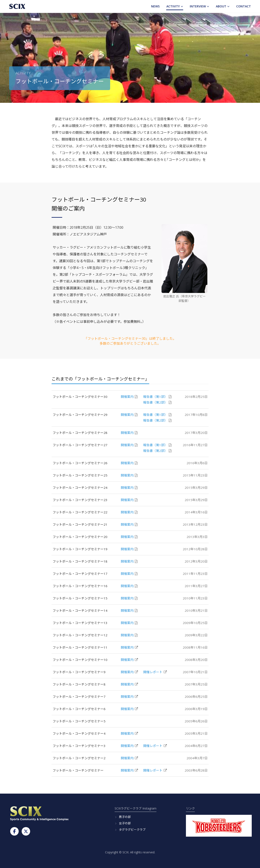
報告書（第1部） (157, 397)
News (155, 6)
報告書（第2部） (157, 402)
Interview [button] (199, 6)
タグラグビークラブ (132, 830)
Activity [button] (175, 6)
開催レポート (155, 672)
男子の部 (125, 817)
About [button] (223, 6)
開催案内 (129, 397)
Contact (244, 6)
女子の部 (125, 823)
